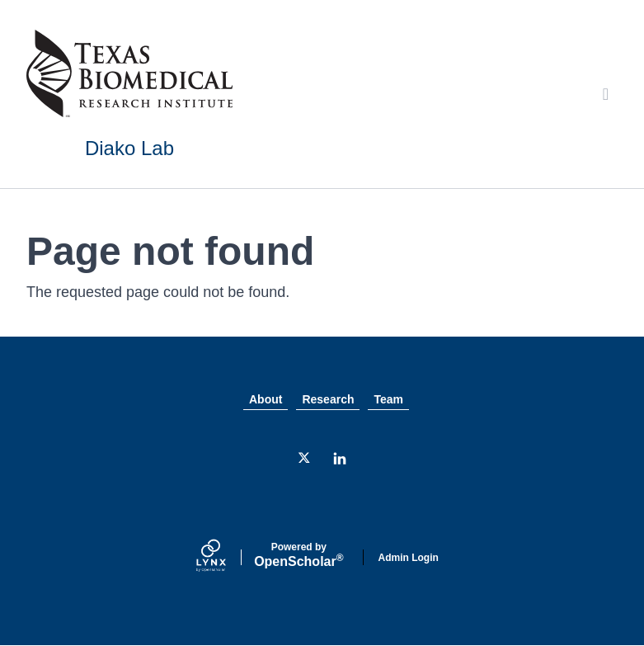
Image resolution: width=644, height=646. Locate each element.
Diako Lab (129, 149)
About (266, 399)
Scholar (298, 555)
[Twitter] (305, 459)
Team (388, 399)
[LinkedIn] (340, 459)
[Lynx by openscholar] (225, 557)
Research (328, 399)
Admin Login (409, 558)
